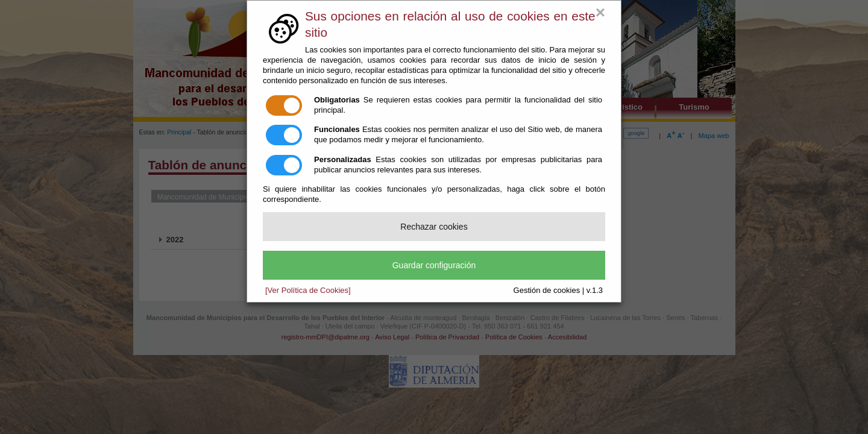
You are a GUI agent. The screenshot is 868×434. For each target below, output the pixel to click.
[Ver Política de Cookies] (308, 290)
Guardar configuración (434, 265)
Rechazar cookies (434, 227)
